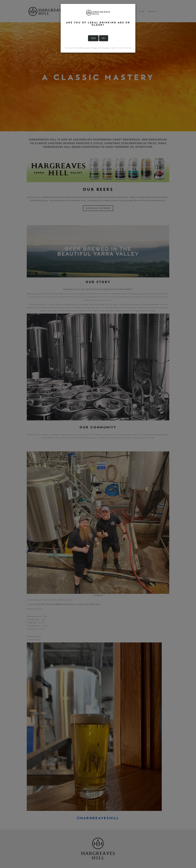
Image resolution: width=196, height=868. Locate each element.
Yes (93, 38)
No (104, 38)
